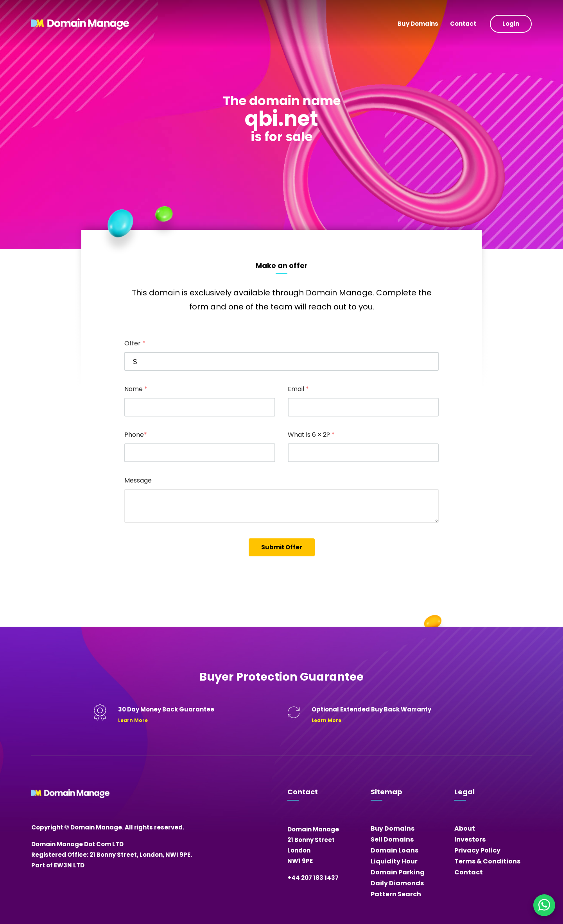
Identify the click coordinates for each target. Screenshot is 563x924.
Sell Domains (392, 839)
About (465, 828)
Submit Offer (282, 547)
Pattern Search (396, 894)
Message (138, 480)
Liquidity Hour (394, 861)
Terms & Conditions (487, 861)
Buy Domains (418, 24)
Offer (135, 343)
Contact (463, 24)
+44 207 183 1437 (313, 878)
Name (136, 389)
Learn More (133, 720)
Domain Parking (398, 872)
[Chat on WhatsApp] (544, 905)
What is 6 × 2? (311, 435)
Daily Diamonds (397, 883)
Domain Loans (394, 850)
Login (511, 24)
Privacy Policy (477, 850)
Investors (470, 839)
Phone (136, 435)
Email (298, 389)
